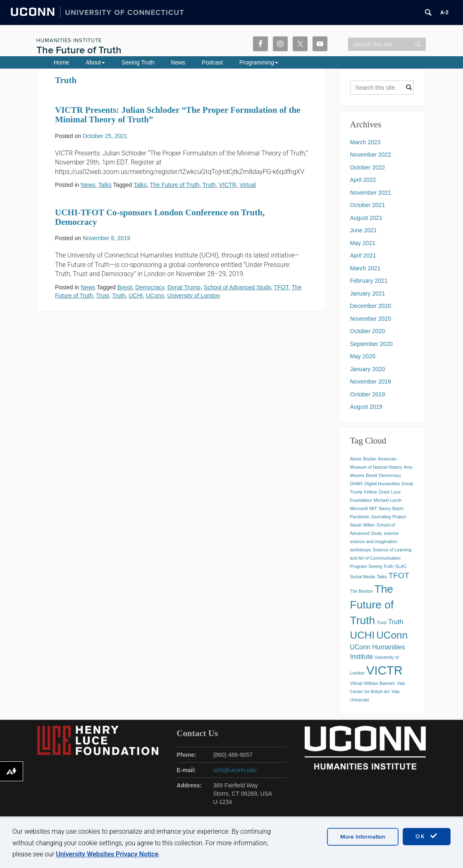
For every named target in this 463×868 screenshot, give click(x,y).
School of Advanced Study (237, 287)
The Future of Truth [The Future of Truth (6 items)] (372, 605)
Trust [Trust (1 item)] (382, 622)
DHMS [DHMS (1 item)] (357, 484)
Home (61, 62)
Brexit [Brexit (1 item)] (371, 475)
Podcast (212, 62)
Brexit (125, 287)
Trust (102, 296)
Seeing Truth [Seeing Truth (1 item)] (381, 566)
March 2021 (365, 268)
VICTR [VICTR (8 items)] (384, 670)
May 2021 (363, 243)
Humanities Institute (69, 41)
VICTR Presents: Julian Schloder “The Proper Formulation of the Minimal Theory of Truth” (178, 115)
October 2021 (368, 205)
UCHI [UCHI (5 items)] (363, 635)
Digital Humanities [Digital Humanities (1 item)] (382, 484)
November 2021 (371, 193)
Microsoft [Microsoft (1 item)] (359, 508)
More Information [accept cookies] (363, 837)
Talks (105, 185)
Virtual (247, 185)
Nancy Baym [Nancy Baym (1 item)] (391, 508)
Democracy (150, 287)
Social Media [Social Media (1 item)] (363, 577)
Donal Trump (184, 287)
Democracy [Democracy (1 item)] (390, 475)
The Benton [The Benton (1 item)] (362, 591)
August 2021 (366, 218)
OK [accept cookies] (427, 836)
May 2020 (363, 356)
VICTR (228, 185)
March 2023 (365, 142)
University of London (194, 296)
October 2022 (368, 167)
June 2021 (364, 230)
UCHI (136, 296)
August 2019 (366, 407)
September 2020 (372, 344)
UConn (155, 296)
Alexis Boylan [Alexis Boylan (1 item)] (363, 459)
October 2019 (368, 394)
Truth (209, 185)
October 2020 (368, 331)
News (178, 62)
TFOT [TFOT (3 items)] (399, 576)
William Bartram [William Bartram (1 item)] (379, 683)
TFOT (281, 287)
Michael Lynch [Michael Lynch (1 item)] (388, 500)
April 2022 (363, 180)
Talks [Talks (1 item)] (382, 577)
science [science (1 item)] (391, 533)
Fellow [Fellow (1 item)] (371, 492)
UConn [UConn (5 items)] (392, 635)
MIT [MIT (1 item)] (373, 508)
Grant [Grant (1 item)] (384, 492)
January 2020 (368, 369)
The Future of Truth (79, 50)
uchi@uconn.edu (235, 770)
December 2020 (371, 306)
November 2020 (371, 319)
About (95, 62)
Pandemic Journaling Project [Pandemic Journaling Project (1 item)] (378, 517)
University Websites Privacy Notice (107, 854)
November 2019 (371, 382)
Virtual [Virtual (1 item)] (356, 683)
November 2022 (371, 155)
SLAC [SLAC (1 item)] (401, 566)
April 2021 (363, 255)
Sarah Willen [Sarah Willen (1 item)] (363, 525)
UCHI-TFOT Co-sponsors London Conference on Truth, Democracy (160, 217)
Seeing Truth (138, 62)
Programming (259, 62)
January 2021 (368, 293)
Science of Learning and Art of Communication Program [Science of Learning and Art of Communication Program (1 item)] (381, 558)
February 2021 (369, 281)
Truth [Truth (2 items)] (396, 622)
